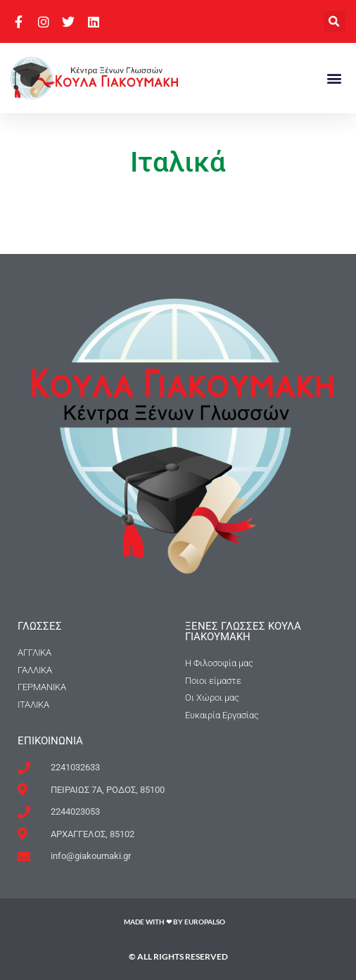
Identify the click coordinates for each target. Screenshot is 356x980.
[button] (335, 21)
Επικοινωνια (50, 741)
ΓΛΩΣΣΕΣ (40, 626)
